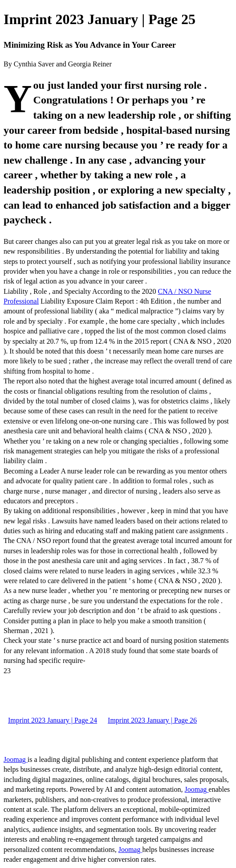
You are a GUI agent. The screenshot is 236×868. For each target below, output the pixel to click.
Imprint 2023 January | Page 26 (152, 720)
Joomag (16, 759)
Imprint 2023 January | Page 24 (53, 720)
